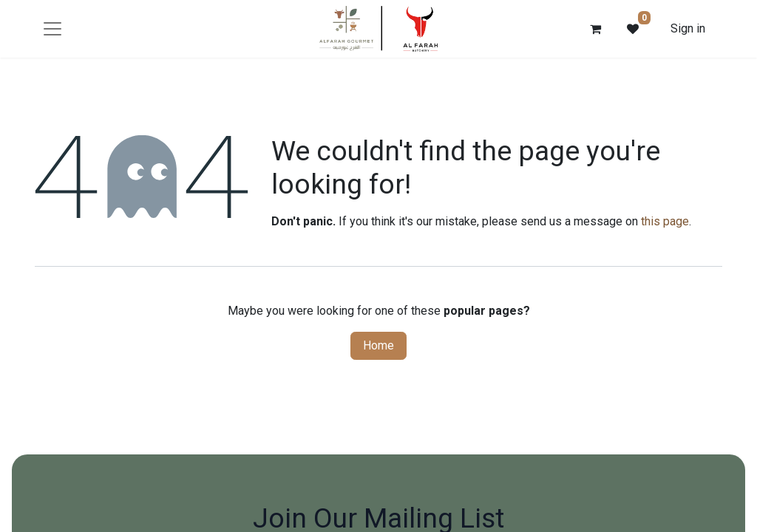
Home (378, 345)
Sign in (688, 28)
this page (665, 221)
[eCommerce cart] (596, 29)
